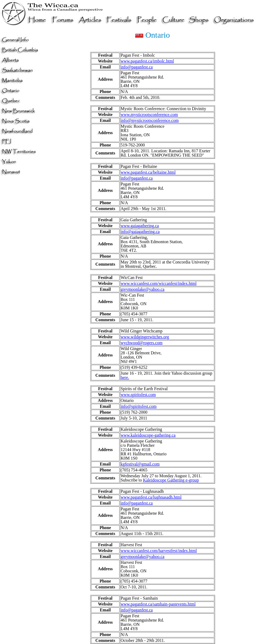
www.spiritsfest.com (138, 395)
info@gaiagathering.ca (140, 232)
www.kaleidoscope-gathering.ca (148, 435)
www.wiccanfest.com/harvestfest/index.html (159, 551)
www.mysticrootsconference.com (149, 115)
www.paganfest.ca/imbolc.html (147, 61)
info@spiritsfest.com (138, 406)
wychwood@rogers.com (141, 343)
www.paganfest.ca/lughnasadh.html (151, 497)
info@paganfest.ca (137, 67)
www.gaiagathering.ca (140, 226)
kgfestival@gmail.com (140, 464)
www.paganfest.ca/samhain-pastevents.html (158, 604)
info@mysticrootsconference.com (150, 120)
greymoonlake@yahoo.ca (142, 289)
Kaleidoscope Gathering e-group (171, 480)
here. (125, 377)
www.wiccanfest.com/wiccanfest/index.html (158, 283)
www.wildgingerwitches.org (145, 337)
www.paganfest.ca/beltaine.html (148, 172)
